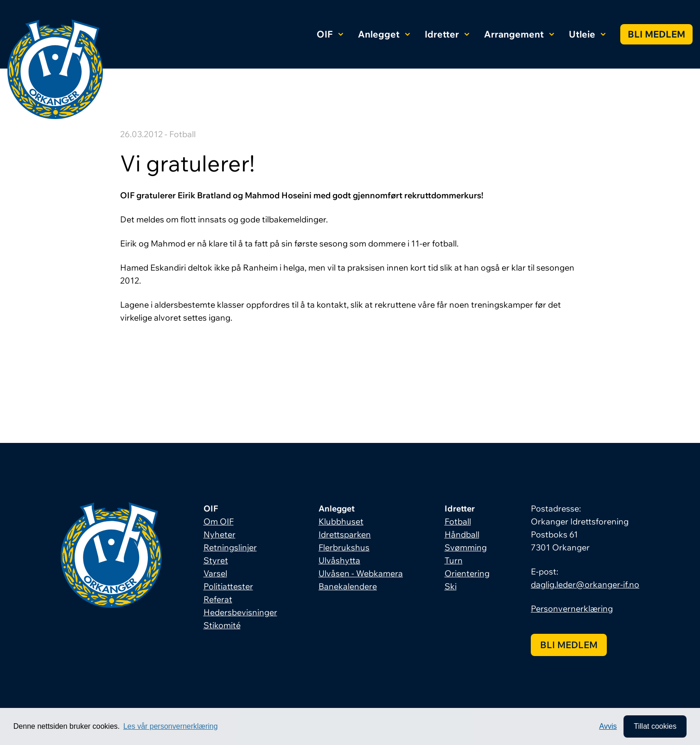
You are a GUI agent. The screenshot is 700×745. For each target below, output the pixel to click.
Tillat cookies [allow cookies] (655, 726)
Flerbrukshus (344, 547)
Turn (454, 560)
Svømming (466, 547)
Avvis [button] (608, 726)
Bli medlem (656, 34)
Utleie (587, 34)
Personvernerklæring (572, 609)
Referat (218, 599)
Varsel (215, 573)
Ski (451, 586)
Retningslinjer (230, 547)
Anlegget (384, 34)
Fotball (458, 521)
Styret (216, 560)
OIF (330, 34)
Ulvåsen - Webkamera (361, 573)
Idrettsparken (345, 534)
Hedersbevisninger (240, 612)
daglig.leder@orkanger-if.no (585, 584)
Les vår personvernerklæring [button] (171, 726)
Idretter (447, 34)
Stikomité (222, 625)
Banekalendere (348, 586)
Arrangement (519, 34)
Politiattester (228, 586)
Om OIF (219, 521)
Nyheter (220, 534)
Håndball (462, 534)
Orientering (467, 573)
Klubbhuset (341, 521)
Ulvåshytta (339, 560)
